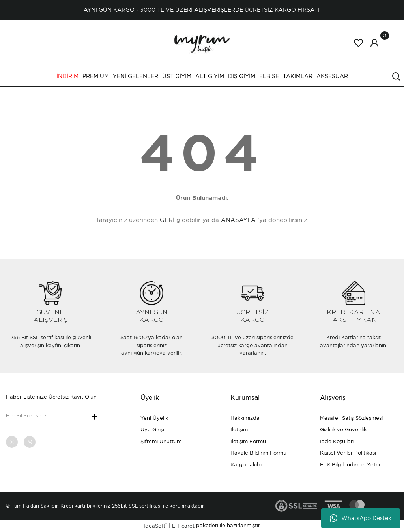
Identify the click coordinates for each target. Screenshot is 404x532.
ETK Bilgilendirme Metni (350, 465)
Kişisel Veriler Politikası (348, 453)
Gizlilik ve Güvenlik (343, 430)
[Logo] (202, 42)
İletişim (239, 430)
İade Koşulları (337, 441)
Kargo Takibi (246, 465)
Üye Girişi (152, 430)
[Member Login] (374, 43)
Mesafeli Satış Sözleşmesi (351, 418)
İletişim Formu (248, 441)
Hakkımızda (245, 418)
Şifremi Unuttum (161, 441)
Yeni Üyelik (154, 418)
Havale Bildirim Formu (258, 453)
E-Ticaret (183, 526)
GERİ (167, 220)
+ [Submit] (94, 417)
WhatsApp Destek (361, 518)
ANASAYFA (238, 220)
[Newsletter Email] (47, 416)
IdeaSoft (155, 525)
